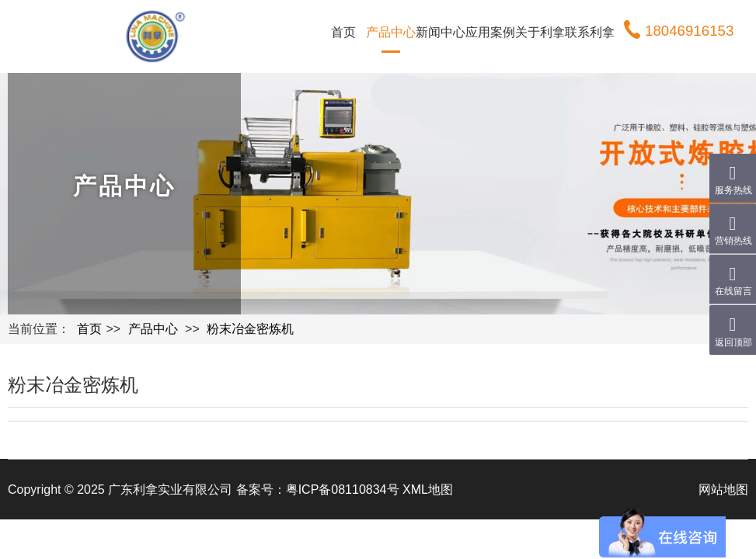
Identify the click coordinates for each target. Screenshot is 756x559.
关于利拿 (540, 32)
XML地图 (428, 490)
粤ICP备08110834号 (343, 490)
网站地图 (723, 490)
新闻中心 (441, 32)
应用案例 (490, 32)
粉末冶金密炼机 (250, 329)
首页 (343, 32)
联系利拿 (590, 32)
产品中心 (391, 32)
